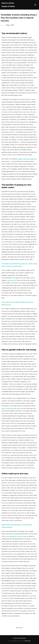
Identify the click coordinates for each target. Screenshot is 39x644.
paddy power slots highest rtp (27, 159)
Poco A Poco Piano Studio (8, 5)
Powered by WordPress (19, 638)
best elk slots (12, 280)
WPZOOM (28, 641)
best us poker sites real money (11, 408)
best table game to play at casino (17, 536)
